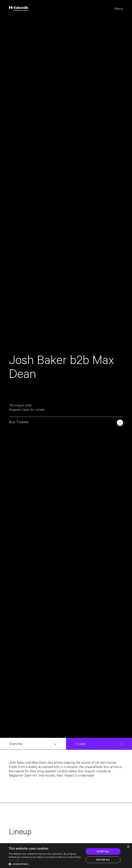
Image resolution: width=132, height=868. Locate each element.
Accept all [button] (103, 851)
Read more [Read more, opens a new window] (14, 861)
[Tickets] (99, 744)
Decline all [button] (103, 860)
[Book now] (120, 423)
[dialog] (66, 856)
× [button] (128, 847)
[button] (45, 864)
